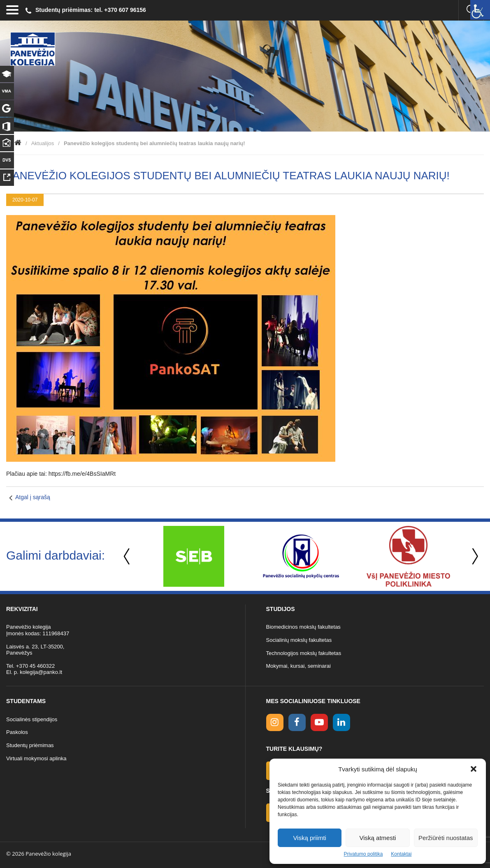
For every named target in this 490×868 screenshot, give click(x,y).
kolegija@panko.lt (41, 672)
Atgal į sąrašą (33, 497)
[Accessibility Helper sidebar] (480, 10)
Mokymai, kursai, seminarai (299, 666)
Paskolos (17, 732)
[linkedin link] (341, 722)
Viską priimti (310, 838)
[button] (474, 769)
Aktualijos (43, 143)
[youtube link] (319, 722)
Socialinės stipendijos (32, 719)
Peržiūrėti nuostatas (446, 838)
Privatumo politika (363, 854)
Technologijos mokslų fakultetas (304, 653)
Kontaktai (401, 854)
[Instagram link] (275, 722)
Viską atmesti (378, 838)
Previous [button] (128, 557)
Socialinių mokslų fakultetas (299, 640)
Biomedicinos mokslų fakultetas (303, 627)
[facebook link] (297, 722)
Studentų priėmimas (30, 745)
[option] (194, 556)
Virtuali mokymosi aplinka (36, 758)
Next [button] (474, 557)
